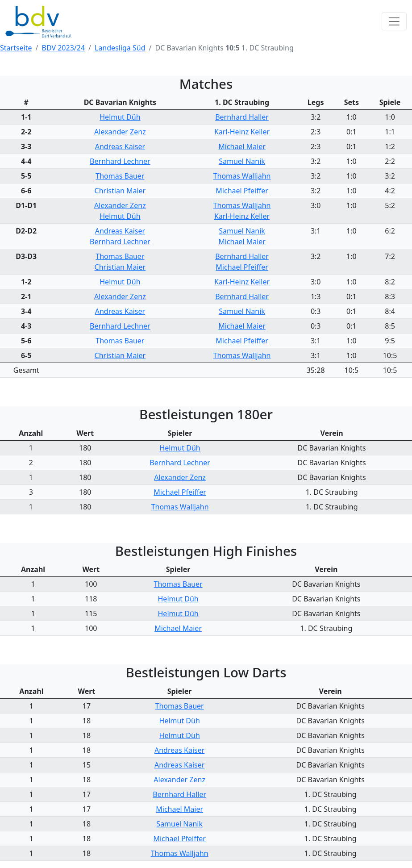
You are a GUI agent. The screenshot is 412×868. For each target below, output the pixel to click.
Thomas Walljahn (242, 176)
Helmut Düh (120, 117)
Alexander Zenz (120, 132)
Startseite (16, 48)
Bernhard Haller (242, 117)
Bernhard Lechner (120, 161)
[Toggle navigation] (394, 21)
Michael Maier (242, 146)
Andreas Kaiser (120, 146)
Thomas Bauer (120, 176)
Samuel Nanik (242, 161)
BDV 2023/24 (64, 48)
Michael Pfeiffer (242, 191)
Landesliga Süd (120, 48)
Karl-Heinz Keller (242, 132)
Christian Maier (120, 191)
